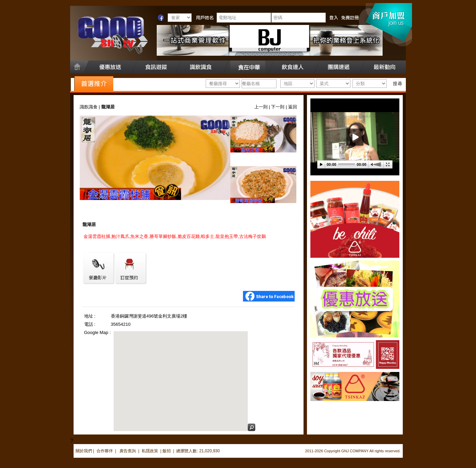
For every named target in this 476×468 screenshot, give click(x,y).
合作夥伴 (105, 451)
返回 (293, 107)
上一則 (261, 107)
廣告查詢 (128, 451)
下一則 (278, 107)
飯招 (167, 451)
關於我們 (84, 451)
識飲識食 (89, 107)
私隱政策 (150, 451)
